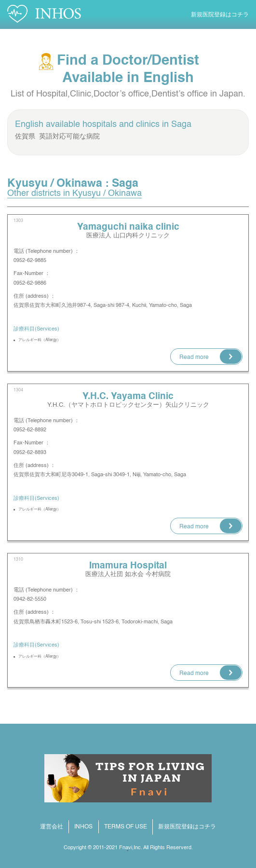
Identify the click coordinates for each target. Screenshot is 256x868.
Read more (194, 358)
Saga (181, 124)
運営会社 (52, 827)
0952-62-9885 (33, 261)
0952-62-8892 (30, 430)
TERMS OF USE (126, 827)
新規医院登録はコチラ (220, 15)
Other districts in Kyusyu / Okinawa (74, 193)
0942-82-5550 (30, 599)
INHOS (83, 827)
